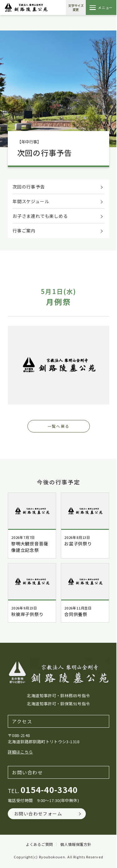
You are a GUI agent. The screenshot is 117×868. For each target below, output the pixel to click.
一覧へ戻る (59, 426)
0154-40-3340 (49, 789)
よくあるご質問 (39, 844)
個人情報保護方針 (76, 844)
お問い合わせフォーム (38, 814)
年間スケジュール (31, 201)
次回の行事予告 (29, 187)
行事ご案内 (24, 231)
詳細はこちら (20, 752)
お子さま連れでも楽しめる (40, 216)
